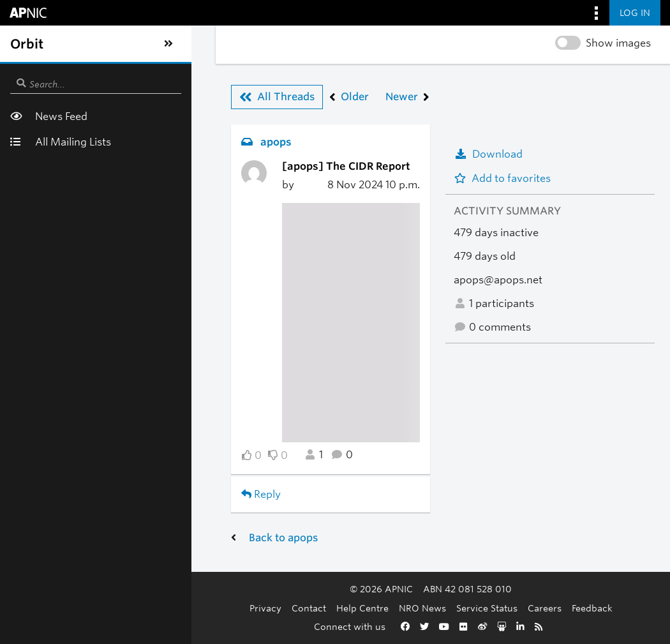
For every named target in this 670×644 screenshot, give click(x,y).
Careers (468, 608)
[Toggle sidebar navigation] (23, 44)
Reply (84, 494)
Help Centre (286, 608)
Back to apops (106, 538)
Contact (232, 608)
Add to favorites (502, 178)
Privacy (189, 608)
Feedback (516, 608)
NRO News (346, 608)
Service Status (410, 608)
